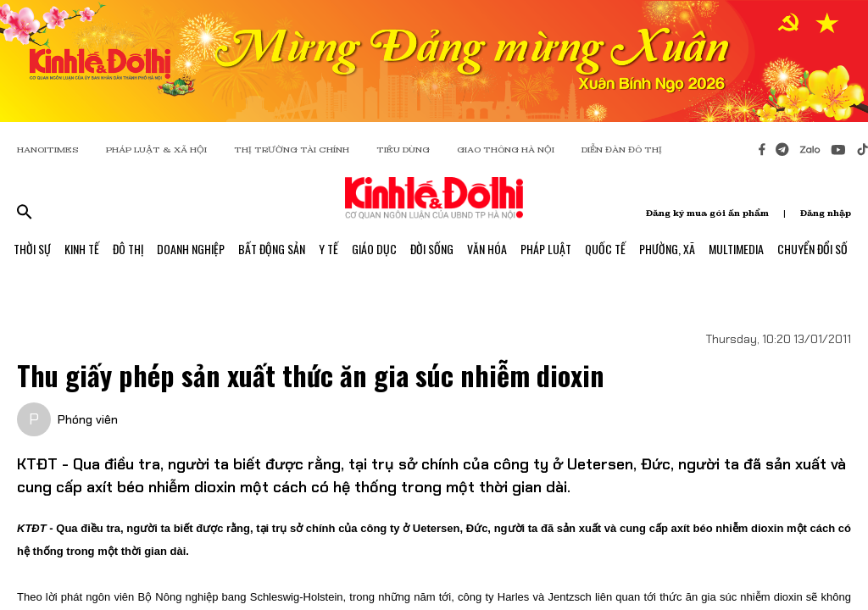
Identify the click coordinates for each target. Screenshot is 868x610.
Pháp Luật (546, 249)
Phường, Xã (667, 249)
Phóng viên (88, 419)
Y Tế (328, 249)
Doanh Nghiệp (191, 249)
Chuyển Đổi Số (812, 249)
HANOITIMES (48, 150)
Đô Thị (128, 249)
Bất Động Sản (272, 249)
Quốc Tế (605, 249)
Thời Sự (32, 249)
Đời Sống (432, 249)
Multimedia (736, 249)
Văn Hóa (487, 249)
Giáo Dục (374, 249)
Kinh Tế (82, 249)
